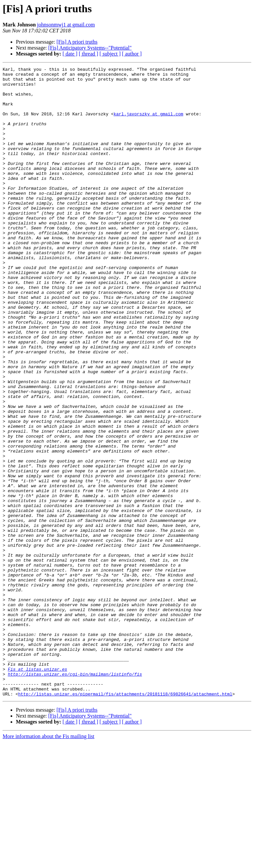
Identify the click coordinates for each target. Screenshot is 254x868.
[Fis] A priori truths (77, 42)
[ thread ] (88, 54)
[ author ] (132, 54)
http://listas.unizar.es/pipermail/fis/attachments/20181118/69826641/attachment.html (125, 820)
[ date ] (70, 54)
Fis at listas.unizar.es (38, 790)
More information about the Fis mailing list (48, 862)
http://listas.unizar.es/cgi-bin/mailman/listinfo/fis (75, 796)
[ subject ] (110, 54)
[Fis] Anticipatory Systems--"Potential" (90, 48)
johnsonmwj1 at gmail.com (66, 25)
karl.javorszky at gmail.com (148, 124)
